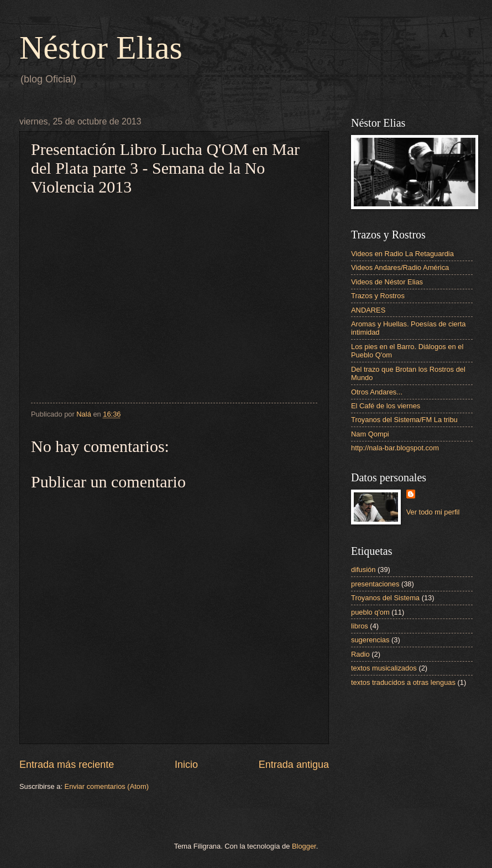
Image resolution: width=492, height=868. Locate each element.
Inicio (186, 765)
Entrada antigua (294, 765)
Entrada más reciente (67, 765)
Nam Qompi (370, 434)
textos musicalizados (384, 668)
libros (360, 626)
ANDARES (368, 310)
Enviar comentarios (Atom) (107, 786)
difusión (363, 570)
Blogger (304, 846)
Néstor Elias (101, 48)
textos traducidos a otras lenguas (403, 682)
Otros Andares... (377, 392)
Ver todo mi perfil (433, 512)
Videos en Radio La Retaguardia (402, 254)
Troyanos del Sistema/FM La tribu (404, 420)
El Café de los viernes (386, 406)
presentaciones (375, 584)
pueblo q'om (370, 612)
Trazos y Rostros (378, 296)
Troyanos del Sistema (385, 598)
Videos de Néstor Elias (387, 282)
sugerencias (370, 640)
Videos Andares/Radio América (400, 267)
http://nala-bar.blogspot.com (395, 448)
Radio (360, 654)
